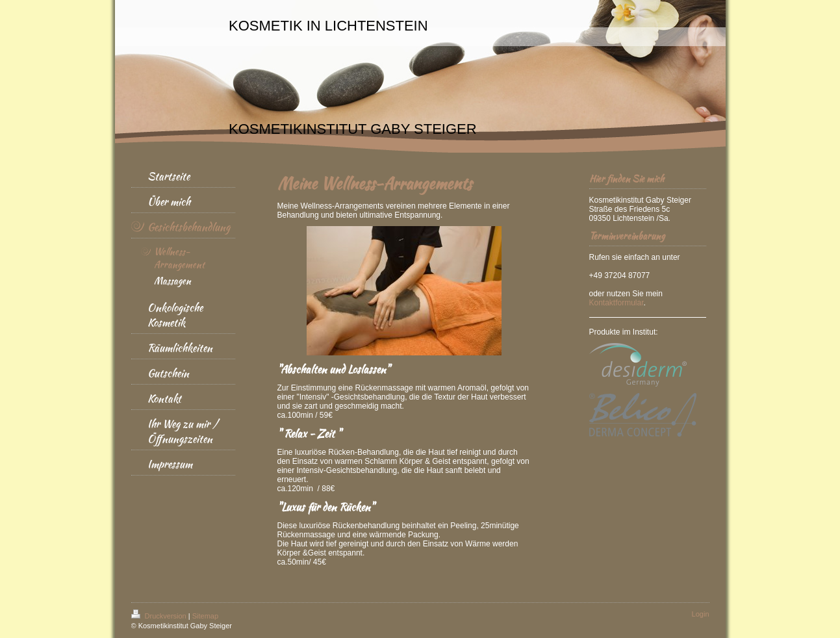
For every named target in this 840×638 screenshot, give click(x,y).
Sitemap (205, 616)
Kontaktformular (617, 303)
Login (701, 614)
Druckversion (160, 616)
